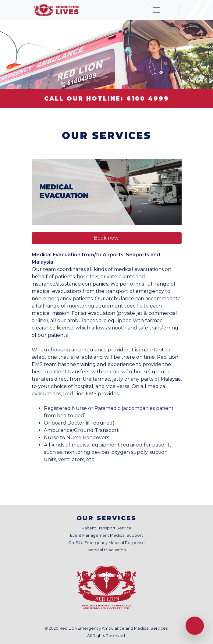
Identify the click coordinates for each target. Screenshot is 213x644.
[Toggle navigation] (164, 10)
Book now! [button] (107, 238)
